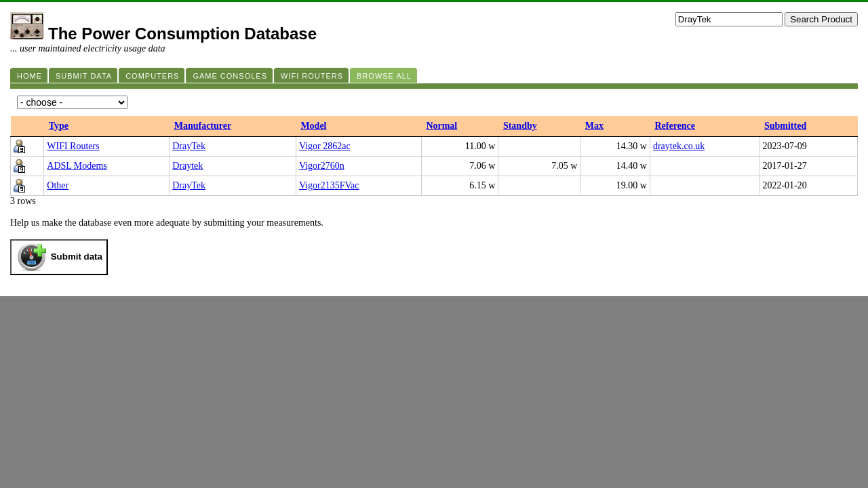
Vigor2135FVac (329, 185)
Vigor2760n (322, 166)
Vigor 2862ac (325, 146)
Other (58, 185)
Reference (675, 126)
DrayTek (189, 146)
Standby (520, 126)
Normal (441, 126)
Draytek (188, 166)
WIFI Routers (73, 146)
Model (313, 126)
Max (594, 126)
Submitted (785, 126)
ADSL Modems (77, 166)
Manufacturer (203, 126)
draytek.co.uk (679, 146)
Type (59, 126)
